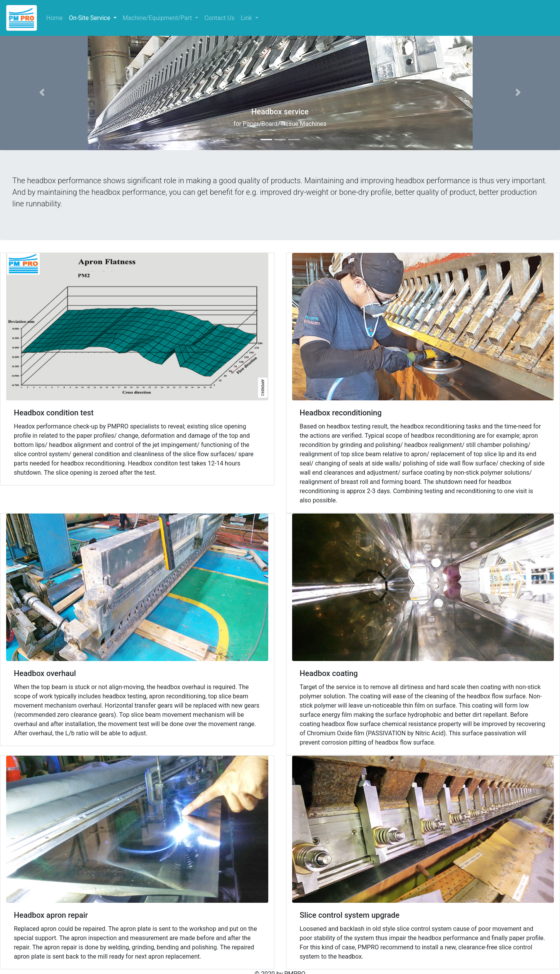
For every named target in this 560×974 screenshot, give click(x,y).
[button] (42, 92)
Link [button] (247, 18)
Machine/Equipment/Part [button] (158, 18)
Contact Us (220, 18)
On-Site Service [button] (90, 18)
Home (56, 18)
